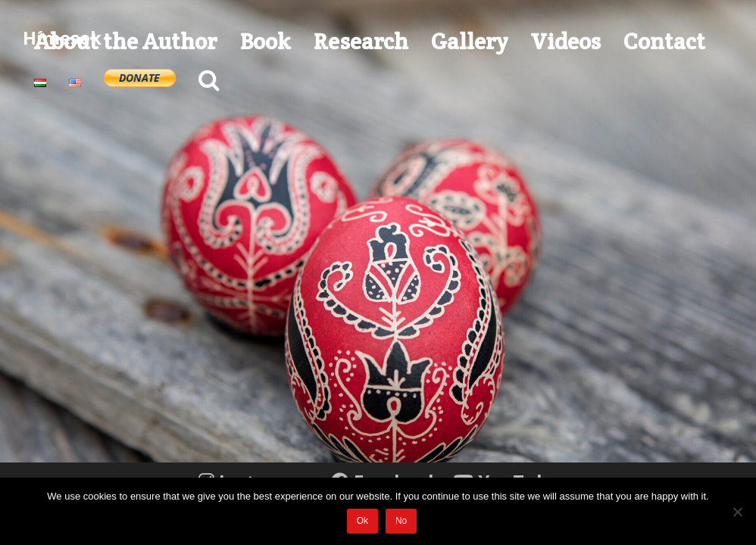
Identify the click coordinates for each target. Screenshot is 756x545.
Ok (362, 521)
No (401, 521)
